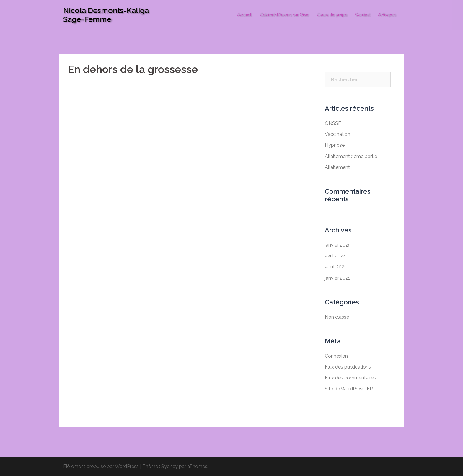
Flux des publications (348, 367)
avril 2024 (335, 256)
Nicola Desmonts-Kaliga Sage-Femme (106, 15)
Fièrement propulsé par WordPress (101, 466)
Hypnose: (335, 145)
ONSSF (333, 123)
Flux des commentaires (350, 378)
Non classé (337, 317)
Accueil (244, 14)
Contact (362, 14)
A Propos (387, 14)
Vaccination (338, 134)
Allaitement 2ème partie (351, 156)
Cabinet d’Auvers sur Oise (284, 14)
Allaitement (337, 167)
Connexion (336, 356)
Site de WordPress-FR (349, 389)
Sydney (169, 466)
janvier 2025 (338, 245)
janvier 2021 (338, 278)
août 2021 (336, 267)
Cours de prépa (332, 14)
